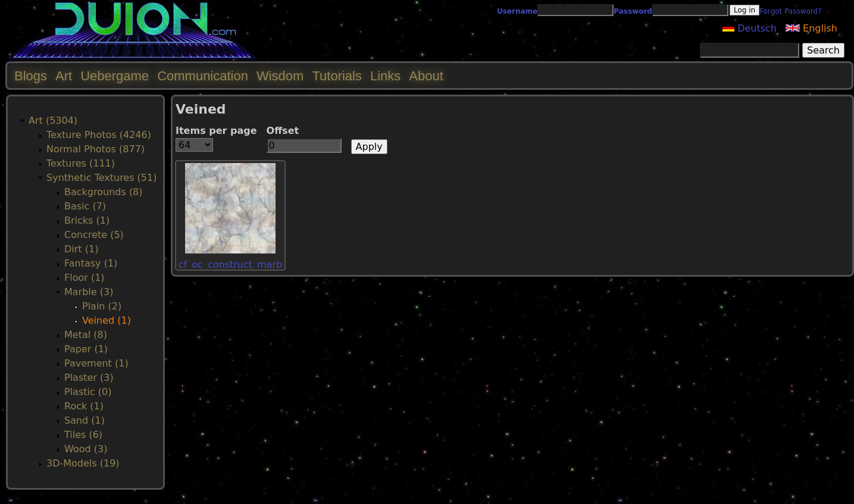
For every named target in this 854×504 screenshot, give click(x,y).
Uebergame (115, 76)
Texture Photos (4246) (99, 135)
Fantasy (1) (91, 263)
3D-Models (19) (83, 463)
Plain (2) (102, 306)
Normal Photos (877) (96, 149)
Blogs (31, 76)
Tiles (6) (83, 435)
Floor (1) (85, 278)
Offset (283, 131)
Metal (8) (86, 335)
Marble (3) (89, 292)
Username (517, 11)
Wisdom (280, 76)
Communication (203, 76)
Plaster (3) (89, 378)
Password (633, 11)
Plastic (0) (88, 392)
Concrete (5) (94, 235)
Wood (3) (86, 449)
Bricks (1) (87, 220)
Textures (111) (81, 163)
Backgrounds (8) (104, 192)
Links (385, 76)
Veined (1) (107, 320)
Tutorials (337, 76)
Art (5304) (53, 120)
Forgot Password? (790, 11)
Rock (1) (84, 406)
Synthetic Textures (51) (101, 178)
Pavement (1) (96, 363)
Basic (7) (85, 206)
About (426, 76)
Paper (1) (86, 349)
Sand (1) (85, 420)
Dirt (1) (81, 249)
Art (64, 76)
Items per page (216, 131)
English (811, 28)
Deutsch (750, 28)
